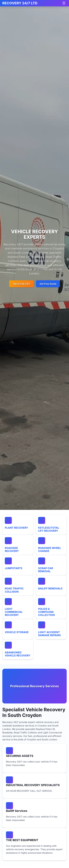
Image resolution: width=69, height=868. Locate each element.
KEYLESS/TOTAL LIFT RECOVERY (49, 529)
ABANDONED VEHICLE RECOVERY (18, 654)
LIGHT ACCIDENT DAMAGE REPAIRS (49, 634)
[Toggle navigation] (64, 3)
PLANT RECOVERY (16, 528)
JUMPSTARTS (14, 568)
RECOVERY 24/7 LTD (20, 3)
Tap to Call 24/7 (21, 284)
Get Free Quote (48, 284)
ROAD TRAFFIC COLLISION (14, 590)
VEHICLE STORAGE (17, 632)
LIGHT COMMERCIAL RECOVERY (14, 612)
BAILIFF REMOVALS (50, 588)
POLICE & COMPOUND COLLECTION (46, 612)
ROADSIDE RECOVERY (12, 549)
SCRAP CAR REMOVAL (46, 570)
